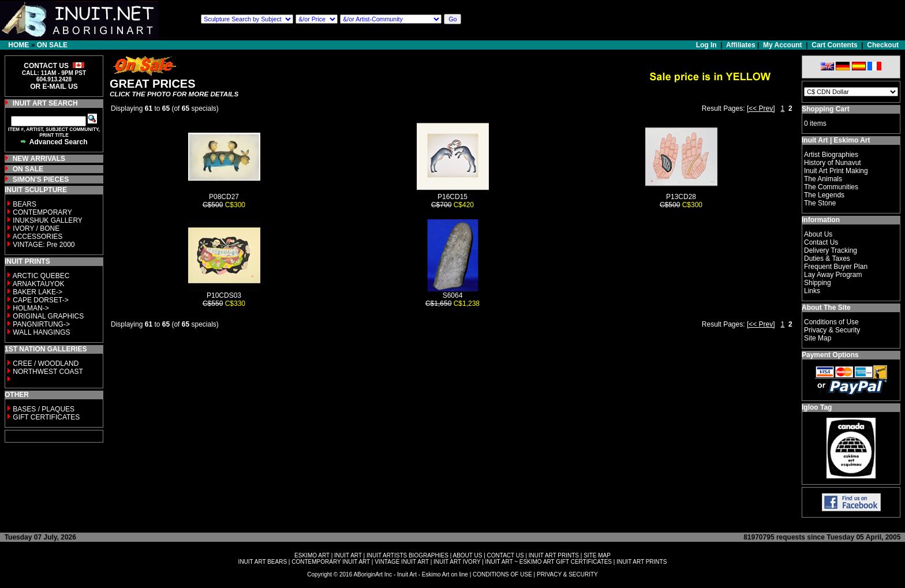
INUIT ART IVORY (457, 562)
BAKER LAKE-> (38, 292)
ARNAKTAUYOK (39, 284)
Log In (707, 45)
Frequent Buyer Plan (836, 267)
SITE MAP (597, 555)
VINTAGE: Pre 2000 (44, 245)
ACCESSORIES (38, 237)
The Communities (831, 187)
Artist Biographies (831, 155)
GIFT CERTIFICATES (46, 417)
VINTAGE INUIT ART (402, 562)
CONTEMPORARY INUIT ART (331, 562)
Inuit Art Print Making (836, 171)
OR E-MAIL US (54, 87)
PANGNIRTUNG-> (41, 324)
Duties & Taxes (827, 259)
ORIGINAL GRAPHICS (48, 316)
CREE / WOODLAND (45, 364)
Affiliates (741, 45)
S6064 (453, 295)
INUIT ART (348, 555)
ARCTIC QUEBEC (41, 276)
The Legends (824, 195)
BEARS (25, 204)
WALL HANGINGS (41, 332)
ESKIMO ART (312, 555)
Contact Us (821, 242)
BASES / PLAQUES (44, 409)
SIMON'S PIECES (41, 179)
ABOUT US (467, 555)
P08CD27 (224, 197)
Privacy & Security (832, 330)
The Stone (820, 203)
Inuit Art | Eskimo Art (836, 140)
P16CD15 (452, 197)
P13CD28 (681, 197)
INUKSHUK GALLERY (48, 220)
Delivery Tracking (831, 250)
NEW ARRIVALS (39, 159)
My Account (783, 45)
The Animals (823, 179)
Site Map (818, 338)
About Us (818, 234)
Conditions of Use (831, 322)
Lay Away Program (833, 275)
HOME (18, 45)
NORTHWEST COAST (47, 372)
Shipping (818, 283)
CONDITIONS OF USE (502, 574)
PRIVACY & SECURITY (567, 574)
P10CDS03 (224, 295)
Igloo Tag (817, 407)
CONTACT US (506, 555)
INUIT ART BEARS (263, 562)
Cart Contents (834, 45)
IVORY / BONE (36, 229)
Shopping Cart (826, 109)
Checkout (883, 45)
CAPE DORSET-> (40, 300)
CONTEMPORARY (42, 212)
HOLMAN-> (31, 308)
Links (812, 291)
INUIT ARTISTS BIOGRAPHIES (407, 555)
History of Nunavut (833, 163)
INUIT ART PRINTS (554, 555)
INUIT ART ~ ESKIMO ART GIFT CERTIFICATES (549, 562)
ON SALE (52, 45)
